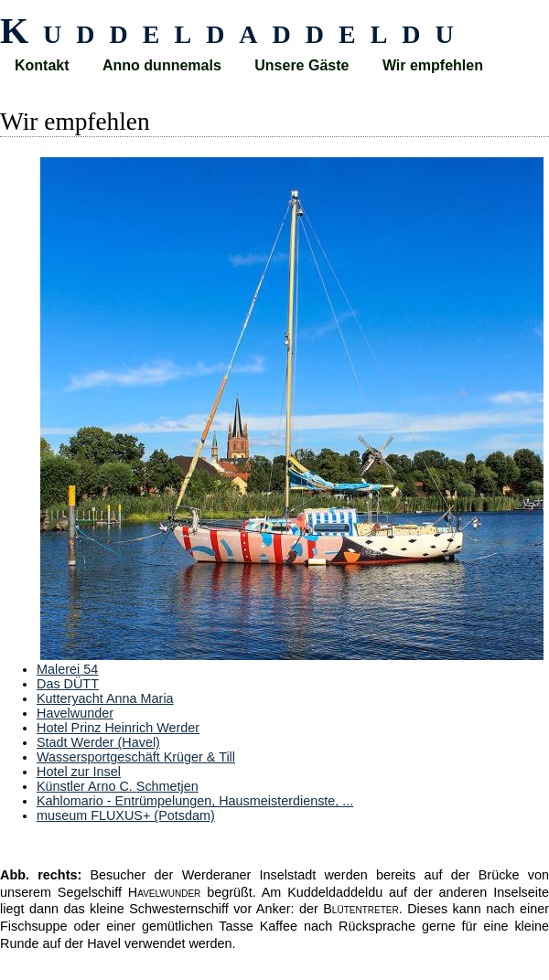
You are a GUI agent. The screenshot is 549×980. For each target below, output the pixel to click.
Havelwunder (75, 713)
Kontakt (42, 65)
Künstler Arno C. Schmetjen (118, 786)
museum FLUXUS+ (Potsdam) (126, 815)
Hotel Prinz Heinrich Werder (118, 728)
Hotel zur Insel (79, 772)
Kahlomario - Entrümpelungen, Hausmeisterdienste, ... (195, 801)
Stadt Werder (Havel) (98, 742)
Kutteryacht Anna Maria (105, 698)
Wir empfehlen (433, 65)
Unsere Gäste (301, 65)
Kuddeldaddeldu (234, 31)
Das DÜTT (68, 684)
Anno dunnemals (162, 65)
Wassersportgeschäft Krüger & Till (136, 757)
